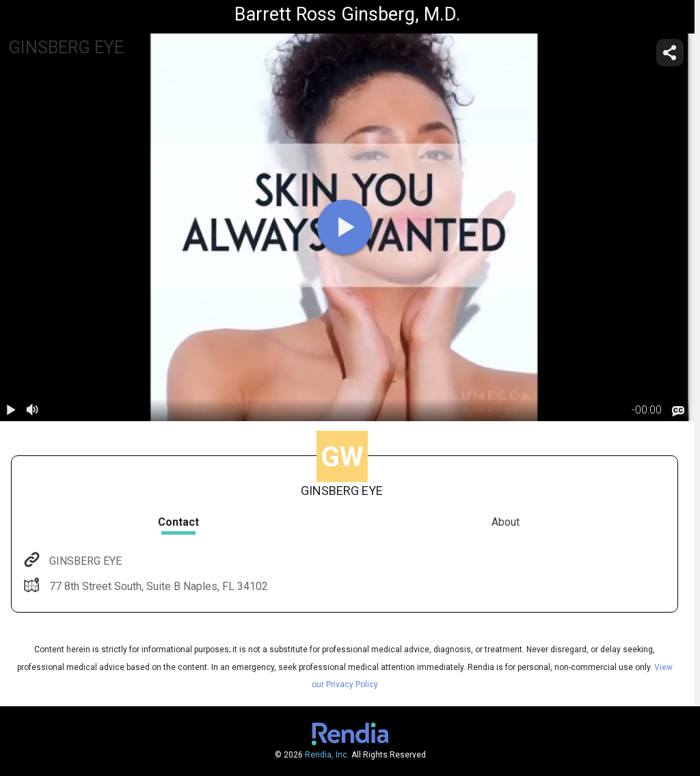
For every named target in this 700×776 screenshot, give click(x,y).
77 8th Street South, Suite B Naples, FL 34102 (157, 586)
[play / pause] (11, 410)
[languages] (678, 411)
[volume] (33, 410)
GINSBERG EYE (84, 561)
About (506, 522)
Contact (178, 522)
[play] (345, 227)
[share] (670, 53)
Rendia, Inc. (327, 755)
